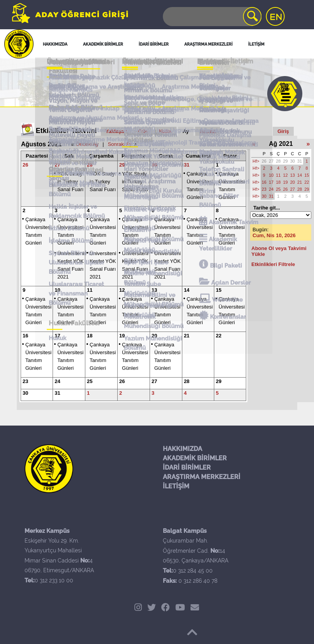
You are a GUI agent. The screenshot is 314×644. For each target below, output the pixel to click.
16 (25, 336)
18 (90, 336)
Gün (143, 131)
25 (90, 381)
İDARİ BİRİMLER (187, 467)
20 (154, 336)
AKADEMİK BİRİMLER (195, 458)
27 (57, 165)
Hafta (165, 131)
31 (187, 165)
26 (25, 165)
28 (90, 165)
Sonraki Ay (120, 144)
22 (219, 336)
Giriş (283, 131)
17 (57, 336)
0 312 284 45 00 (193, 571)
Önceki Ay (87, 144)
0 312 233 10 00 (54, 580)
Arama (208, 131)
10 (57, 290)
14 (187, 290)
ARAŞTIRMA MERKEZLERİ (202, 477)
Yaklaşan (116, 131)
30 (154, 165)
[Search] (212, 17)
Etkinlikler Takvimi (66, 131)
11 (90, 290)
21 (187, 336)
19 (122, 336)
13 (154, 290)
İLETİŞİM (176, 486)
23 (25, 381)
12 (122, 290)
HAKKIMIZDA (183, 449)
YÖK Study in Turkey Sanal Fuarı (70, 182)
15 (219, 290)
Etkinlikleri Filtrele (273, 264)
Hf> (256, 161)
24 (57, 381)
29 (122, 165)
